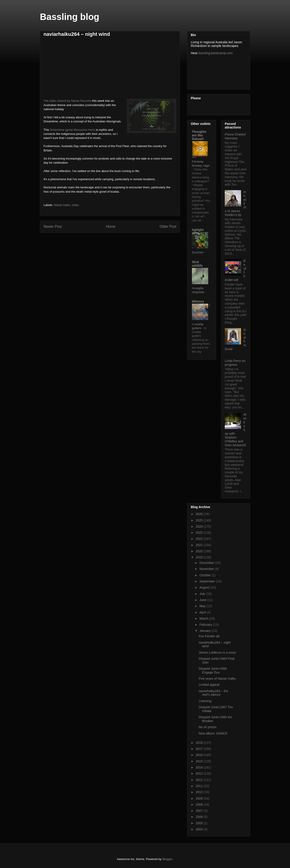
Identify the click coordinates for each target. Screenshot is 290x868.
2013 (200, 773)
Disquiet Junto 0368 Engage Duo (213, 670)
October (205, 575)
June (203, 600)
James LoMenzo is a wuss (217, 652)
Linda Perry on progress (235, 363)
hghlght (198, 230)
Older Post (168, 227)
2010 (200, 792)
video (75, 205)
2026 (200, 514)
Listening (205, 701)
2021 (200, 545)
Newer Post (53, 227)
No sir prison (208, 727)
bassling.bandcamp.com (216, 53)
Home (111, 227)
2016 (200, 755)
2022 (200, 539)
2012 (200, 780)
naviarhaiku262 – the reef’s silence (213, 693)
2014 (200, 767)
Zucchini (198, 252)
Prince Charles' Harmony (236, 136)
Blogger (167, 859)
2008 (200, 805)
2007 (200, 811)
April (203, 612)
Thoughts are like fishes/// (199, 135)
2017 (200, 749)
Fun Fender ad (209, 636)
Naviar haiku (62, 205)
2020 (200, 551)
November (207, 569)
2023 (200, 533)
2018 (200, 743)
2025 (200, 520)
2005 (200, 823)
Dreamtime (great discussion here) (72, 130)
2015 (200, 761)
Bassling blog (70, 17)
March (204, 618)
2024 (200, 526)
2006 (200, 817)
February (206, 625)
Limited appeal (209, 685)
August (205, 587)
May (203, 606)
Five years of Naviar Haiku (217, 679)
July (203, 594)
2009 (200, 798)
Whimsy (198, 301)
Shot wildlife (197, 264)
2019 (200, 557)
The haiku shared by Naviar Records (67, 101)
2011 (200, 786)
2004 (200, 829)
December (207, 563)
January (205, 631)
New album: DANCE (213, 733)
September (208, 581)
